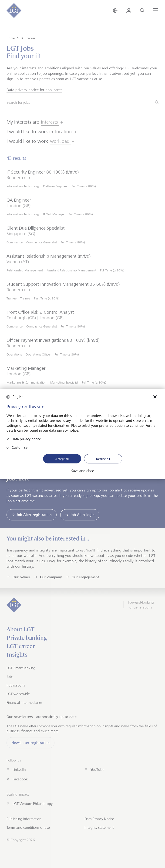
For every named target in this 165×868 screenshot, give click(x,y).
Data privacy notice (26, 439)
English (18, 397)
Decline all (103, 459)
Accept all (62, 459)
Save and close (83, 471)
